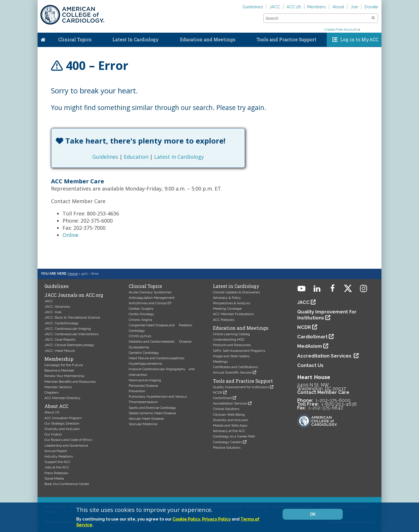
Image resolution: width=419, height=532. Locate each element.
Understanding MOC (229, 339)
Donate (371, 7)
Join (354, 7)
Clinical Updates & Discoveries (236, 292)
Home (43, 38)
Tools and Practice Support (286, 40)
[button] (373, 18)
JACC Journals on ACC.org (74, 295)
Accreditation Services (230, 403)
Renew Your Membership (64, 376)
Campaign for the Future (64, 365)
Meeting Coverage (227, 309)
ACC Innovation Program (63, 418)
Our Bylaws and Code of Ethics (68, 440)
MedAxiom (310, 346)
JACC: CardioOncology (62, 323)
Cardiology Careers (228, 442)
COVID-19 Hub (140, 336)
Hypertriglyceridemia (145, 364)
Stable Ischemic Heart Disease (152, 413)
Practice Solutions (227, 447)
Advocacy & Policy (227, 298)
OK (313, 514)
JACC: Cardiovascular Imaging (68, 329)
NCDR (218, 392)
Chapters (51, 392)
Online (71, 235)
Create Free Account (340, 30)
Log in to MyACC (359, 40)
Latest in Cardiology (179, 157)
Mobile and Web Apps (230, 425)
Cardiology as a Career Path (234, 436)
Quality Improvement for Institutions (241, 387)
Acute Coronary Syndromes (150, 292)
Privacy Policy (216, 519)
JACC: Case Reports (60, 339)
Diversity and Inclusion (62, 429)
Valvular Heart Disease (146, 419)
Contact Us (310, 365)
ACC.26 (294, 7)
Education (136, 157)
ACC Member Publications (233, 314)
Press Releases (56, 473)
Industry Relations (59, 456)
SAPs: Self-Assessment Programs (239, 351)
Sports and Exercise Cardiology (152, 408)
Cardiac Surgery (141, 309)
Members (317, 7)
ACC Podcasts (224, 320)
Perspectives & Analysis (232, 303)
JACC (275, 7)
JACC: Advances (57, 307)
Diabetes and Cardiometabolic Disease (160, 341)
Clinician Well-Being (229, 415)
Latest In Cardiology (136, 40)
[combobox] (317, 18)
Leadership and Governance (66, 445)
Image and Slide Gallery (231, 356)
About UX (52, 412)
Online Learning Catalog (231, 334)
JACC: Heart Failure (60, 351)
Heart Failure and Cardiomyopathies (156, 358)
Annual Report (56, 451)
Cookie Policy (186, 519)
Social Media (54, 478)
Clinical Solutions (226, 409)
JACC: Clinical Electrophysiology (69, 345)
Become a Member (59, 370)
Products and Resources (232, 345)
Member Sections (58, 387)
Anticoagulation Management (152, 298)
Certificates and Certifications (235, 367)
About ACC (56, 406)
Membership (59, 359)
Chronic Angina (140, 320)
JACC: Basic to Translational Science (72, 317)
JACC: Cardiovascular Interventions (72, 334)
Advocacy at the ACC (229, 431)
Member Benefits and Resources (70, 382)
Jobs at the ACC (57, 467)
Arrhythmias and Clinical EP (150, 303)
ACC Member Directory (62, 398)
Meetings (220, 362)
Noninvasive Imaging (145, 380)
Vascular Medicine (143, 424)
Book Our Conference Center (67, 484)
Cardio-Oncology (141, 314)
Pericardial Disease (143, 386)
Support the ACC (57, 462)
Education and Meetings (208, 40)
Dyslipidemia (139, 347)
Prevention (137, 391)
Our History (53, 434)
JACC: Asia (53, 312)
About (338, 7)
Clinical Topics (75, 40)
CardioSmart (222, 398)
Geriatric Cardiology (144, 353)
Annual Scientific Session (232, 372)
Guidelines (253, 7)
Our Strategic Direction (62, 423)
